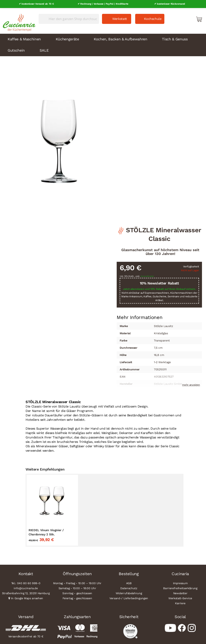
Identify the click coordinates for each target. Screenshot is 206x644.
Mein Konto (182, 18)
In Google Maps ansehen (27, 597)
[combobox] (69, 17)
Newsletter (180, 592)
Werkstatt (120, 17)
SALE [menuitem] (44, 49)
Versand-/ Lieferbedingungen (129, 597)
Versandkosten (147, 275)
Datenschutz (129, 587)
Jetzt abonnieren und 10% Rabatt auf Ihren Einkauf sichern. (159, 288)
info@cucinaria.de (26, 587)
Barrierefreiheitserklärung (180, 587)
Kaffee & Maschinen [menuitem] (24, 37)
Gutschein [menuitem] (16, 49)
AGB (129, 582)
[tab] (140, 316)
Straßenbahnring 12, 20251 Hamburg (26, 592)
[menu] (103, 43)
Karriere (180, 602)
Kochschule (153, 17)
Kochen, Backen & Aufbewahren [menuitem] (120, 37)
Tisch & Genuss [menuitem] (175, 37)
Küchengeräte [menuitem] (67, 37)
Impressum (180, 582)
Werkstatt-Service (180, 597)
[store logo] (18, 20)
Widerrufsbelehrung (129, 592)
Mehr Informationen (140, 316)
